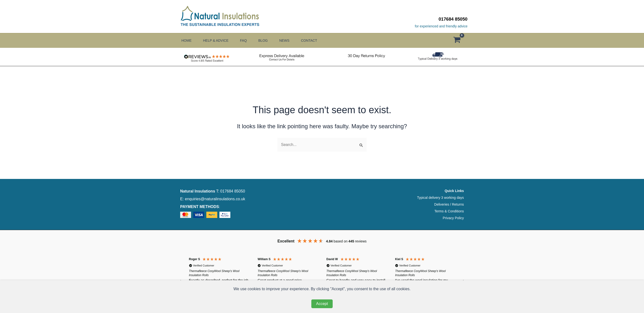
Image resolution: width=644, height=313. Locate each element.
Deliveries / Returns (449, 204)
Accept (322, 304)
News (292, 40)
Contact (318, 40)
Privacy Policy (453, 218)
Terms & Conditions (449, 211)
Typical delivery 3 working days (440, 198)
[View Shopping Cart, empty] (459, 41)
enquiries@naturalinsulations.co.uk (215, 199)
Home (186, 40)
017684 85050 (453, 19)
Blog (269, 40)
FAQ (247, 40)
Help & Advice (218, 40)
